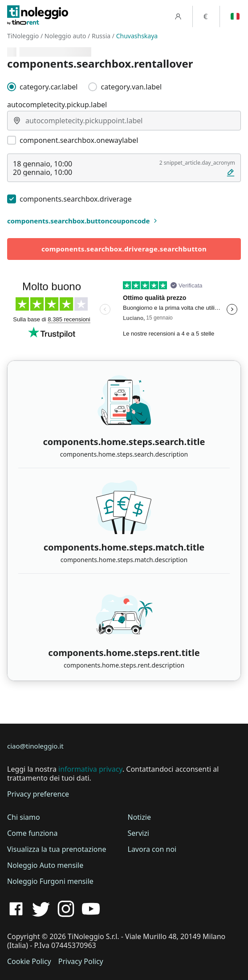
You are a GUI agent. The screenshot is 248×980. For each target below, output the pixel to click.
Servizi (138, 833)
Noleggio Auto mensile (45, 865)
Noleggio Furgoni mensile (50, 881)
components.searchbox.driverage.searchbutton (124, 249)
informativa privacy (90, 769)
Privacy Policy (81, 961)
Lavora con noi (152, 849)
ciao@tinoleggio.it (35, 746)
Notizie (139, 817)
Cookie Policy (29, 961)
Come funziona (32, 833)
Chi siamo (24, 817)
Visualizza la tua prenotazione (57, 849)
